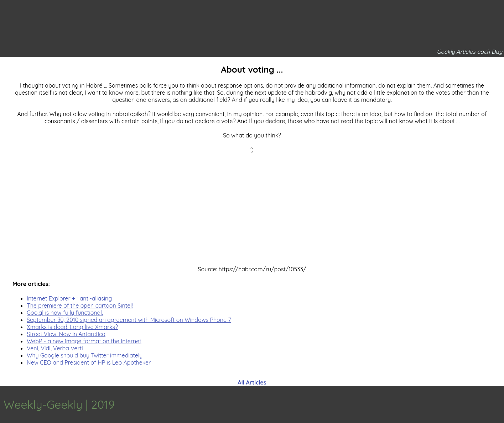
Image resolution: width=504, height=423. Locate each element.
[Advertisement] (252, 203)
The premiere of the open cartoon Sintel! (80, 305)
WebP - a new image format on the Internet (84, 341)
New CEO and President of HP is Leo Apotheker (89, 362)
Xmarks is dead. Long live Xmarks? (72, 327)
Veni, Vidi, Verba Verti (55, 348)
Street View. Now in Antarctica (66, 334)
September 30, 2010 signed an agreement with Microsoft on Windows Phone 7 (129, 320)
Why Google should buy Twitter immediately (85, 355)
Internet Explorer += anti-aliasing (69, 298)
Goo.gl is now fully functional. (65, 313)
